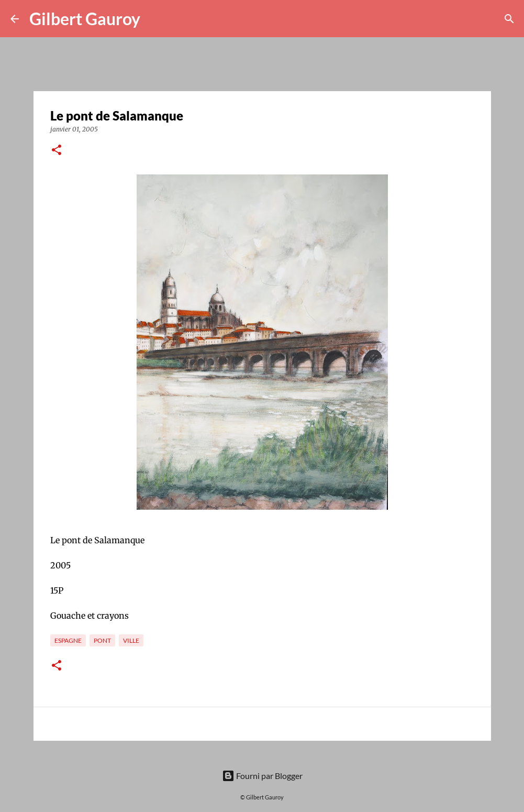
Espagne (68, 640)
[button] (57, 151)
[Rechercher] (155, 19)
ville (131, 640)
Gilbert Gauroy (85, 19)
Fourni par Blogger (262, 776)
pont (102, 640)
